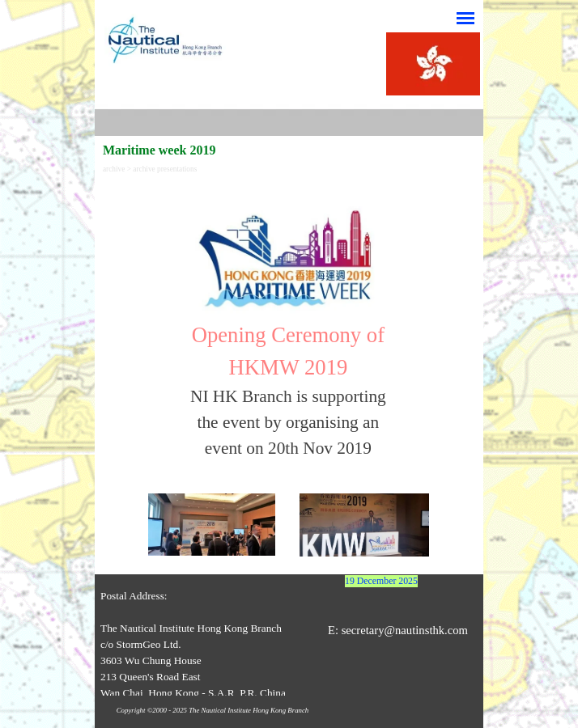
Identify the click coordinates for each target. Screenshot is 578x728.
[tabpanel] (288, 326)
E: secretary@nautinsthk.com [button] (398, 630)
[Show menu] (465, 18)
